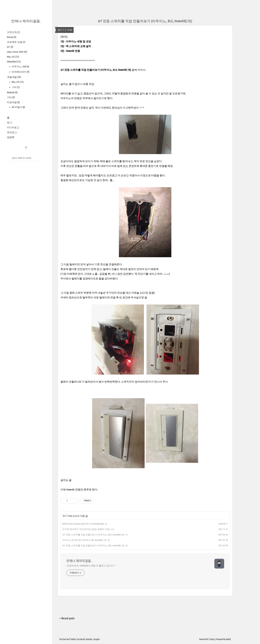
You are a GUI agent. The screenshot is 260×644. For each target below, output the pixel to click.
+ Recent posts (67, 618)
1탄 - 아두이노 (68, 41)
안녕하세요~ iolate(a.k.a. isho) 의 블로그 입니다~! (91, 566)
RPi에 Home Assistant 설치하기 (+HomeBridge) (83, 524)
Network (12, 92)
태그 (9, 123)
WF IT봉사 (18, 107)
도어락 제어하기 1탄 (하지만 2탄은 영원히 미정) (86, 529)
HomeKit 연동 (73, 51)
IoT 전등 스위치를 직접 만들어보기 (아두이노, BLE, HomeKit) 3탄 (93, 535)
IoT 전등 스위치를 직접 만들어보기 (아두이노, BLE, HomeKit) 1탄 (96, 70)
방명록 (11, 137)
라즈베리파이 (20, 72)
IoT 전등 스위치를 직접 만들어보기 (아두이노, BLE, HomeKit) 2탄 (145, 21)
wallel (228, 639)
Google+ (97, 639)
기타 (15, 87)
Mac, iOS (13, 57)
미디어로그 (13, 127)
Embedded (14, 62)
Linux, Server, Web (17, 52)
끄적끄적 (13, 32)
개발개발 (14, 77)
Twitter (73, 639)
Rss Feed (63, 639)
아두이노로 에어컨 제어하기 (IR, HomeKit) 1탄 (85, 540)
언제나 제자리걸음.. (26, 21)
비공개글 (13, 102)
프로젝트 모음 (16, 42)
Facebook (81, 639)
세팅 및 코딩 (84, 41)
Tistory (212, 639)
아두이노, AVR (20, 67)
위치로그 (12, 132)
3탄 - (63, 51)
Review (12, 37)
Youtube (89, 639)
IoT (10, 47)
